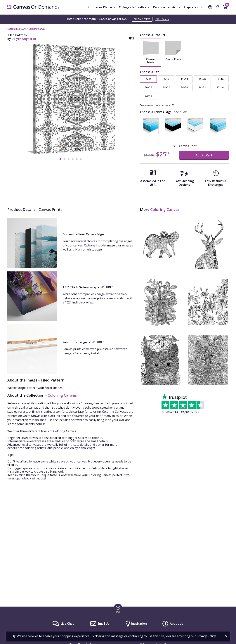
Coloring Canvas (37, 29)
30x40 (220, 87)
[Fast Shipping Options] (184, 179)
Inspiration (139, 624)
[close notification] (226, 636)
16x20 (202, 79)
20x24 (148, 87)
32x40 (148, 96)
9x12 (166, 79)
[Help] (210, 8)
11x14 (184, 79)
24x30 (184, 87)
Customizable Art (17, 29)
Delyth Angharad (24, 39)
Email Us (103, 624)
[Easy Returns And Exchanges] (216, 179)
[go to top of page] (118, 609)
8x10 (148, 79)
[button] (60, 159)
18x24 (166, 87)
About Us (176, 624)
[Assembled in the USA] (153, 179)
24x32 (202, 87)
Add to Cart (204, 155)
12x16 (220, 79)
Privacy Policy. (207, 636)
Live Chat (67, 624)
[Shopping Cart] (225, 8)
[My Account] (218, 8)
